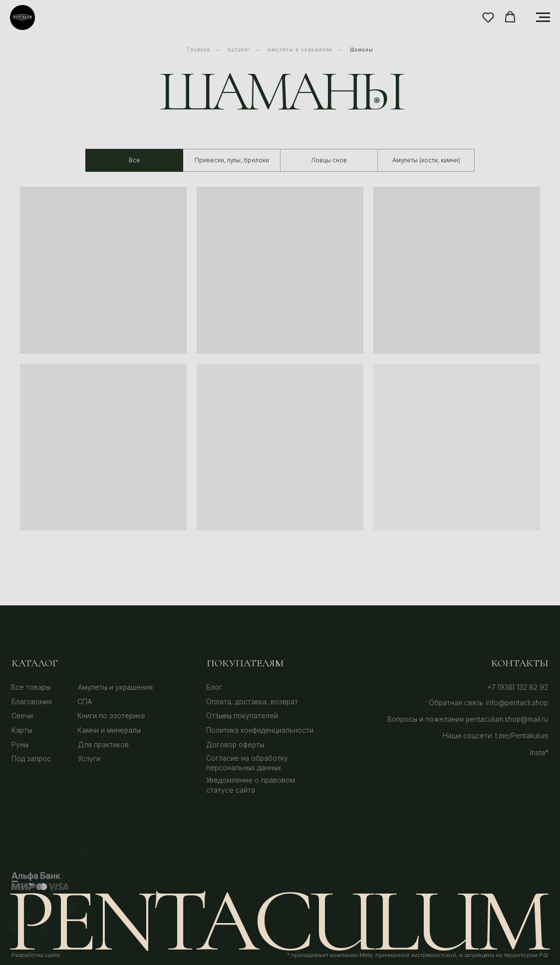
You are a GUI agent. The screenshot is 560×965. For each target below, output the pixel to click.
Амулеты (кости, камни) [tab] (426, 160)
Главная (199, 49)
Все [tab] (135, 160)
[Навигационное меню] (543, 17)
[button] (488, 17)
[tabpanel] (280, 389)
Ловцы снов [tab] (329, 160)
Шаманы (362, 49)
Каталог (239, 49)
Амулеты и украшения (300, 49)
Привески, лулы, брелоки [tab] (232, 160)
